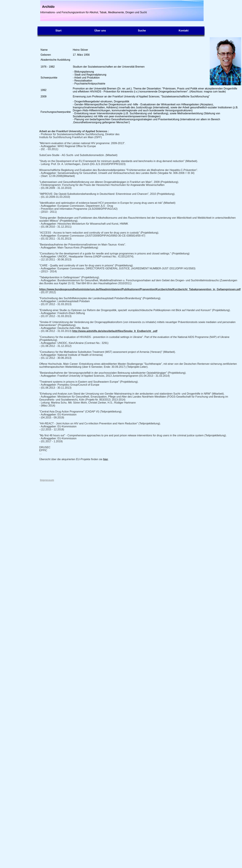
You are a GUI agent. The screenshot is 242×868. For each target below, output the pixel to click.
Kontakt (184, 31)
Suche (142, 31)
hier (106, 459)
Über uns (100, 31)
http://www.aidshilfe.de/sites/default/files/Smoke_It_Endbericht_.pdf (115, 331)
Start (58, 31)
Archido (48, 7)
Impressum (47, 480)
